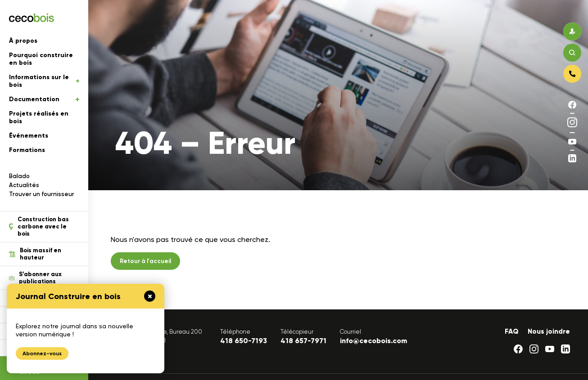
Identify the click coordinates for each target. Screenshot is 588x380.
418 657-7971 (303, 341)
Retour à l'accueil (145, 261)
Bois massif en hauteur (35, 254)
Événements (29, 136)
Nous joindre (549, 331)
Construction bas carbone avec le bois (39, 227)
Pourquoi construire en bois (41, 59)
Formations (27, 150)
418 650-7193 (244, 341)
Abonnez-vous (42, 353)
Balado (19, 176)
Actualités (24, 185)
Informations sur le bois (44, 81)
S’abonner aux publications (35, 278)
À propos (23, 41)
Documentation (44, 99)
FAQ (512, 331)
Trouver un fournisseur (42, 194)
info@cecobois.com (373, 341)
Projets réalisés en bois (39, 117)
